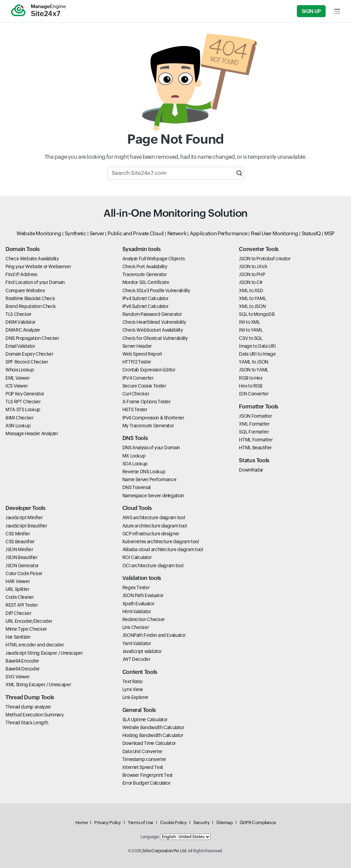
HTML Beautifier (255, 448)
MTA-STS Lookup (23, 409)
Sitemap (224, 823)
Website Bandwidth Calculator (153, 727)
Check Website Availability (32, 259)
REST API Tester (22, 605)
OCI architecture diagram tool (153, 566)
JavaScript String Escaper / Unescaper (44, 653)
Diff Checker (19, 613)
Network (177, 233)
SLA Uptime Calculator (145, 720)
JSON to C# (250, 282)
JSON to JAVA (253, 266)
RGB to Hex (251, 378)
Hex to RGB (251, 386)
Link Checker (136, 627)
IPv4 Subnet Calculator (146, 298)
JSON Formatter (255, 416)
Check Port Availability (145, 266)
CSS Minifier (18, 534)
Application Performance (219, 233)
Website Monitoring (39, 233)
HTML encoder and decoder (35, 645)
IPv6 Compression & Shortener (153, 418)
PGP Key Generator (25, 394)
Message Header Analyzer (32, 433)
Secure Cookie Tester (144, 386)
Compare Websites (25, 290)
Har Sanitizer (18, 637)
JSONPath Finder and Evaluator (154, 635)
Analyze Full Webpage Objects (154, 259)
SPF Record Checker (27, 362)
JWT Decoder (136, 659)
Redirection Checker (144, 619)
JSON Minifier (19, 549)
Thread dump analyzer (28, 707)
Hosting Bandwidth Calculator (153, 735)
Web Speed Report (142, 354)
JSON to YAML (254, 370)
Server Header (137, 346)
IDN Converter (254, 394)
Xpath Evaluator (138, 604)
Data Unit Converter (142, 751)
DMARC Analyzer (23, 330)
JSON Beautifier (22, 557)
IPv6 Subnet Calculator (146, 306)
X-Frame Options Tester (147, 402)
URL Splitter (17, 589)
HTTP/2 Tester (137, 362)
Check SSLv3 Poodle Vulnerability (156, 290)
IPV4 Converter (138, 378)
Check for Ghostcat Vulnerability (155, 338)
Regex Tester (136, 587)
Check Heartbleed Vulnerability (154, 322)
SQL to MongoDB (257, 314)
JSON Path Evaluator (143, 595)
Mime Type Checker (26, 629)
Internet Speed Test (143, 767)
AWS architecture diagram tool (154, 518)
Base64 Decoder (23, 669)
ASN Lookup (18, 426)
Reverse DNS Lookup (144, 472)
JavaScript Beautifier (26, 526)
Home (82, 823)
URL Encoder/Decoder (29, 621)
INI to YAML (251, 330)
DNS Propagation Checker (32, 338)
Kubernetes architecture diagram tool (161, 542)
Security (201, 823)
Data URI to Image (257, 354)
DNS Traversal (136, 487)
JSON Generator (22, 566)
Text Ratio (132, 681)
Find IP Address (21, 274)
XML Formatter (254, 424)
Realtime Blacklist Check (30, 298)
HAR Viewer (18, 581)
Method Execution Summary (34, 715)
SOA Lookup (135, 464)
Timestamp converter (144, 759)
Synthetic (76, 233)
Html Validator (137, 611)
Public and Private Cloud (136, 233)
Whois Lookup (20, 370)
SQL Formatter (254, 432)
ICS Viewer (17, 386)
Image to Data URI (257, 346)
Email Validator (20, 346)
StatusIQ (311, 233)
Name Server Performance (149, 479)
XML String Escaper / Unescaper (38, 685)
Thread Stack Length (27, 723)
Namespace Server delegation (153, 496)
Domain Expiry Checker (29, 354)
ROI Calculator (137, 557)
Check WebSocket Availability (153, 330)
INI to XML (249, 322)
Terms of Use (141, 823)
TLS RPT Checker (23, 402)
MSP (329, 233)
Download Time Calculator (149, 743)
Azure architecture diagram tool (155, 526)
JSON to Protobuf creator (265, 259)
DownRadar (251, 470)
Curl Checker (136, 394)
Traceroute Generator (145, 274)
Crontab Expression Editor (149, 370)
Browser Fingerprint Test (148, 775)
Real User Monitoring (275, 233)
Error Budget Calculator (147, 783)
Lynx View (133, 689)
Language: (150, 837)
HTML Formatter (256, 440)
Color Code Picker (24, 573)
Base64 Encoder (22, 661)
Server (97, 233)
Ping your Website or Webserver (38, 266)
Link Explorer (135, 697)
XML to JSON (252, 306)
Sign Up (311, 11)
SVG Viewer (17, 677)
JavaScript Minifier (24, 518)
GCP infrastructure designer (151, 534)
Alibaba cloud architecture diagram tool (163, 549)
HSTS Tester (135, 409)
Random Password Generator (152, 314)
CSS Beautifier (20, 542)
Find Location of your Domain (35, 282)
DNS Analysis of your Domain (151, 448)
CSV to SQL (251, 338)
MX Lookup (134, 456)
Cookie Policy (173, 823)
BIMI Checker (20, 418)
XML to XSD (251, 290)
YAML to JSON (254, 362)
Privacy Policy (108, 823)
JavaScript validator (142, 651)
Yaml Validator (137, 643)
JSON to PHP (252, 274)
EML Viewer (17, 378)
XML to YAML (252, 298)
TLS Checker (19, 314)
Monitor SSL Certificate (146, 282)
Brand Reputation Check (31, 306)
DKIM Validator (21, 322)
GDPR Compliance (258, 823)
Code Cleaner (20, 597)
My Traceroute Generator (148, 426)
